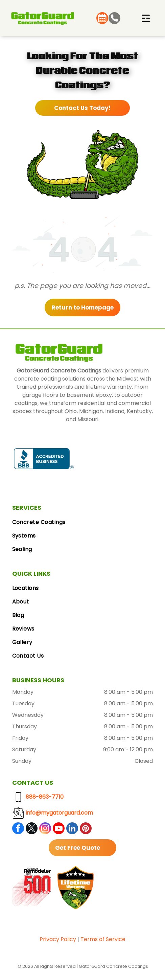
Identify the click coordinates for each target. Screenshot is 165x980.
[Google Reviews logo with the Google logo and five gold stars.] (105, 459)
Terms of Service (103, 939)
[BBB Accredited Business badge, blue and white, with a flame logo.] (44, 459)
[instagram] (45, 829)
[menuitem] (83, 522)
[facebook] (18, 829)
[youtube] (59, 829)
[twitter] (32, 829)
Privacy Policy (58, 939)
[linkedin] (72, 829)
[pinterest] (86, 829)
